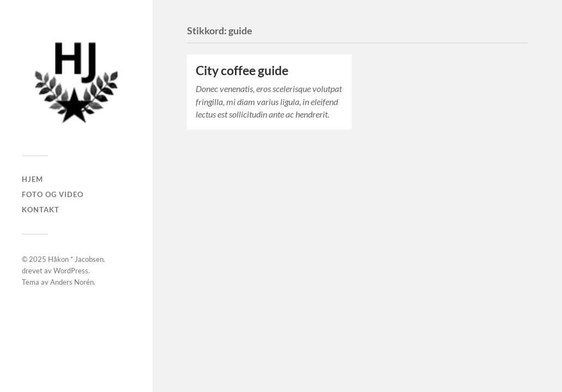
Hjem (32, 179)
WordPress (71, 271)
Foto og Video (53, 194)
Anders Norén (72, 282)
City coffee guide (242, 71)
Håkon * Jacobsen (76, 259)
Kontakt (41, 210)
